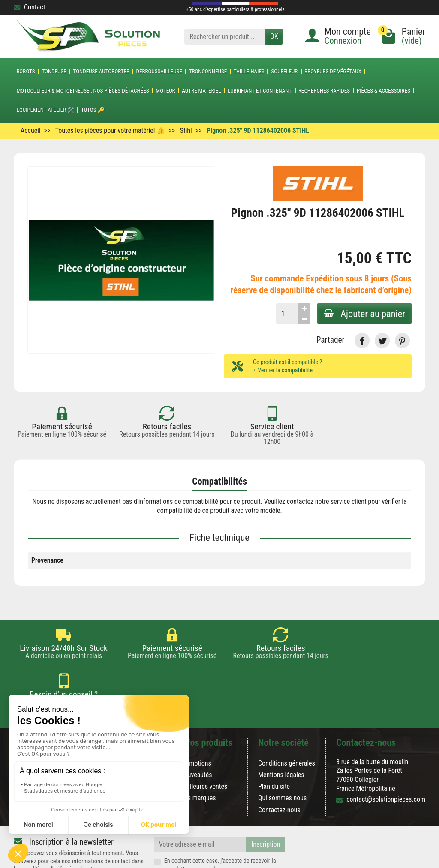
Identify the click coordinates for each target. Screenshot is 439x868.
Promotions (196, 725)
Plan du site (274, 748)
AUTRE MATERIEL (201, 91)
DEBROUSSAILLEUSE (159, 71)
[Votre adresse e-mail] (200, 806)
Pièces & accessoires (383, 91)
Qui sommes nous (282, 759)
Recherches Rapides (324, 91)
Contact (29, 7)
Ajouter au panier (364, 314)
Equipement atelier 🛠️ (45, 110)
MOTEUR (165, 91)
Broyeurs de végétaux (333, 71)
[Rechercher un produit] (225, 37)
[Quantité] (286, 314)
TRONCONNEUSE (208, 71)
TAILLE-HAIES (249, 71)
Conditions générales (287, 725)
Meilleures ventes (204, 748)
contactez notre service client (327, 501)
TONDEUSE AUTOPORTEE (101, 71)
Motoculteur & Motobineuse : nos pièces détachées (83, 91)
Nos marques (198, 759)
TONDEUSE (54, 71)
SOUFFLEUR (285, 71)
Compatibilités (219, 481)
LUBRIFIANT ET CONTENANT (260, 91)
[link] (362, 340)
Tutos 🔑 (93, 110)
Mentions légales (281, 736)
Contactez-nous (279, 771)
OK (274, 36)
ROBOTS (26, 71)
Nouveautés (196, 736)
